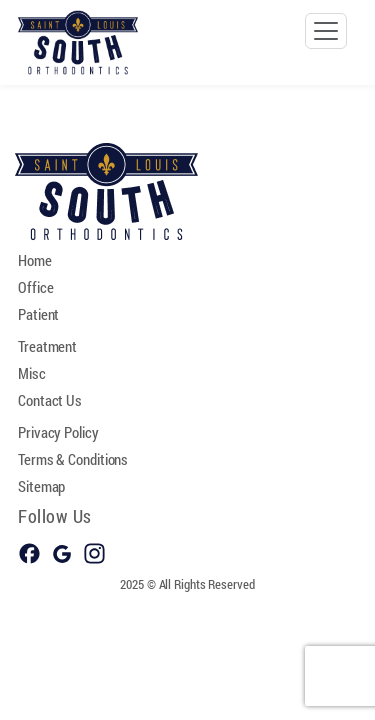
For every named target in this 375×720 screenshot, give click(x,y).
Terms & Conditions (73, 459)
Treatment (47, 346)
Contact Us (50, 400)
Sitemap (41, 486)
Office (35, 287)
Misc (32, 373)
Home (35, 260)
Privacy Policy (58, 432)
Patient (38, 314)
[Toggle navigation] (326, 31)
